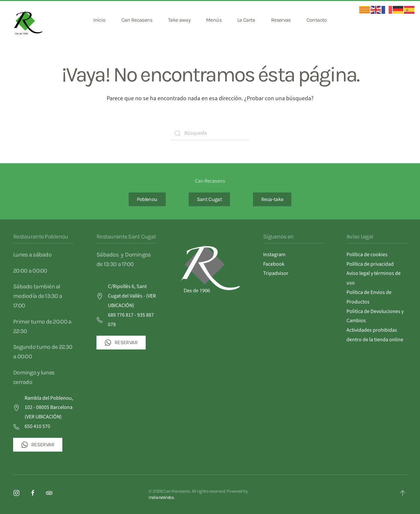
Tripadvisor (276, 273)
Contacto (317, 20)
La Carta (246, 20)
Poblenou (147, 199)
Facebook (274, 264)
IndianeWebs (161, 497)
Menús (214, 20)
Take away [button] (179, 20)
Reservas (281, 20)
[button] (403, 493)
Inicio (99, 20)
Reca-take (272, 199)
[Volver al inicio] (29, 20)
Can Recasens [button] (137, 20)
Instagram (274, 255)
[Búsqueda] (210, 133)
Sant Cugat (210, 199)
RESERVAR (38, 445)
